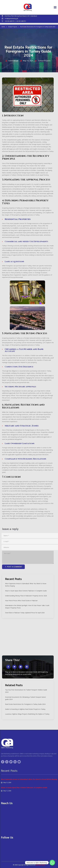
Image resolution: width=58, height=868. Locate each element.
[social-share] (8, 667)
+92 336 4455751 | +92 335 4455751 (15, 21)
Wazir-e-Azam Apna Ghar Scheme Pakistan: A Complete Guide (24, 787)
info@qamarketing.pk (11, 18)
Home (3, 27)
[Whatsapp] (52, 863)
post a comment (14, 567)
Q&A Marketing (40, 865)
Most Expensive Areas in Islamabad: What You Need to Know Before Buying (29, 779)
